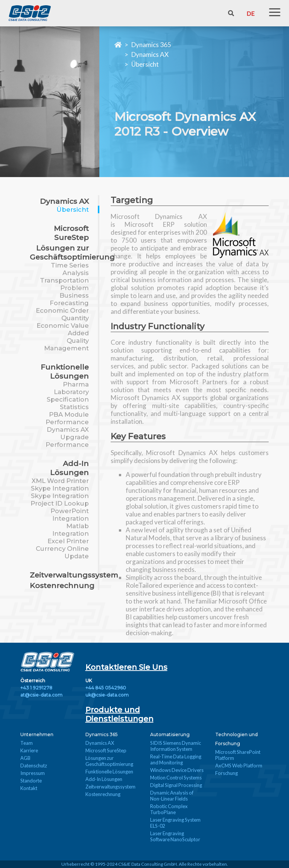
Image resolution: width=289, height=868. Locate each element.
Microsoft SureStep (71, 233)
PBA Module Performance (67, 418)
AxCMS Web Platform (239, 766)
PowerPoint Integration (70, 515)
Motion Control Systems (176, 778)
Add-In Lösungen (69, 468)
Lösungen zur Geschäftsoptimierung (72, 252)
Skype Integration (60, 488)
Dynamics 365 (151, 45)
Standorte (31, 781)
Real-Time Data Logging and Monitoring (176, 759)
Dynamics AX (150, 54)
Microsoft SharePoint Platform (238, 755)
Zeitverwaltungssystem (74, 575)
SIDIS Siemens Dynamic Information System (176, 746)
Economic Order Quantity (62, 314)
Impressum (33, 773)
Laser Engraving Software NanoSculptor (175, 836)
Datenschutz (34, 766)
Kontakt (29, 788)
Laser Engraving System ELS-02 (175, 823)
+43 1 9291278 (36, 688)
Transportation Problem (64, 284)
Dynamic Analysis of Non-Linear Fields (172, 796)
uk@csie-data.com (107, 695)
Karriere (29, 750)
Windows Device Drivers (177, 770)
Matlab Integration (71, 530)
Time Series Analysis (70, 269)
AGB (25, 758)
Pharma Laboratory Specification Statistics (68, 396)
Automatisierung (170, 734)
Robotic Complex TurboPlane (169, 809)
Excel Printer (68, 541)
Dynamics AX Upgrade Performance (67, 437)
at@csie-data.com (41, 695)
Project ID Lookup (60, 503)
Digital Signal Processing (176, 785)
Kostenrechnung (62, 585)
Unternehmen (37, 734)
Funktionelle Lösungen (65, 371)
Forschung (227, 773)
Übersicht (145, 64)
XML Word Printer (60, 481)
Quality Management (66, 344)
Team (27, 743)
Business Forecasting (69, 299)
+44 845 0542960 (106, 688)
